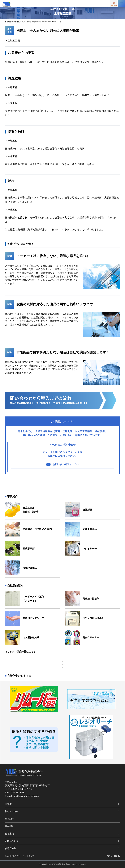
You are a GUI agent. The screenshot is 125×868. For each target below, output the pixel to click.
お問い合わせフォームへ (62, 464)
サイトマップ (29, 856)
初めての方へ (12, 811)
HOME (8, 804)
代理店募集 (11, 848)
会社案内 (9, 834)
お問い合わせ (12, 841)
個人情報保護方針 (13, 856)
